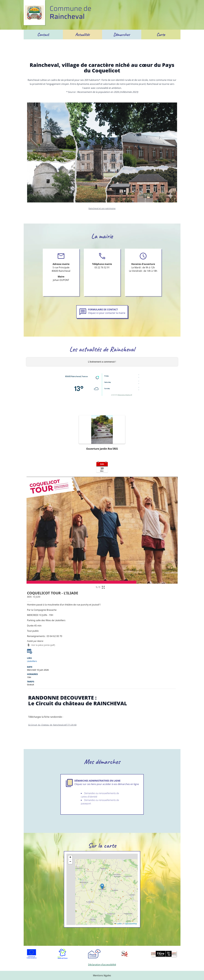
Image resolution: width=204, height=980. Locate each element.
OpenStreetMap (131, 924)
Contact (43, 35)
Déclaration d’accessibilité (102, 965)
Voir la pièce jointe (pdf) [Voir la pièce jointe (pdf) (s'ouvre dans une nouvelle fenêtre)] (43, 645)
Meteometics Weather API (125, 395)
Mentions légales (102, 975)
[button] (102, 434)
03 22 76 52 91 (102, 267)
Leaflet (118, 924)
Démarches (122, 35)
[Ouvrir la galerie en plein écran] (103, 587)
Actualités (82, 35)
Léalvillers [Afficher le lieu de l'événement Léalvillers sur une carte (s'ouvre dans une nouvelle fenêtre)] (32, 661)
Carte (161, 35)
